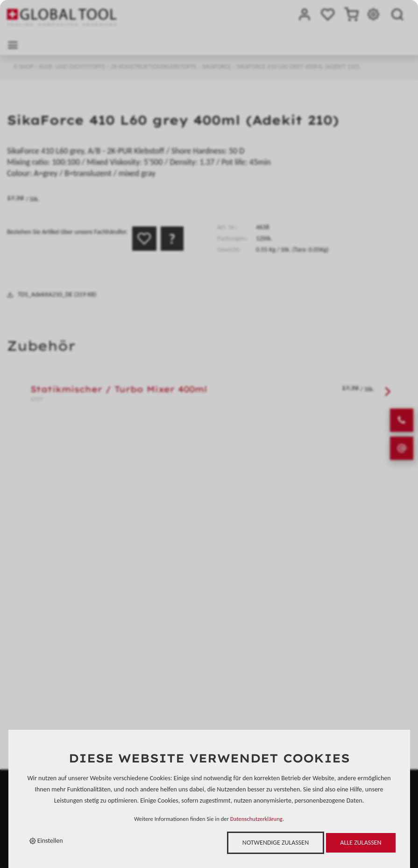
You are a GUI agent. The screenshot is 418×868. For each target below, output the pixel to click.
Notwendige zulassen (276, 843)
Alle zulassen (361, 843)
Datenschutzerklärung (256, 819)
